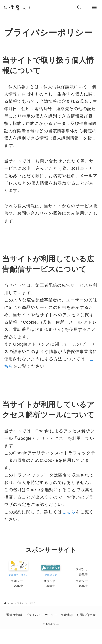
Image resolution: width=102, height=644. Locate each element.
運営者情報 (14, 615)
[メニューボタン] (94, 8)
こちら (69, 512)
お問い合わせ (86, 615)
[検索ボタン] (79, 8)
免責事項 (67, 615)
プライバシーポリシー (41, 615)
